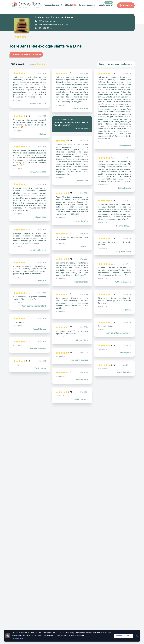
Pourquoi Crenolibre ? (53, 5)
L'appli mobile (106, 5)
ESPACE (71, 5)
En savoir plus (17, 639)
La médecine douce (87, 5)
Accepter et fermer (124, 636)
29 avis (30, 37)
